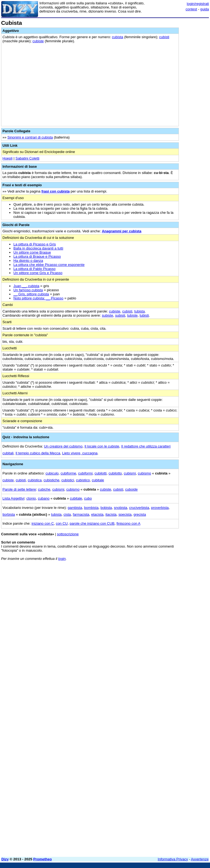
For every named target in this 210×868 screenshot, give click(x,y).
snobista (121, 508)
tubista (139, 311)
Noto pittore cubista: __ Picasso (38, 298)
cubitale (98, 480)
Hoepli (8, 158)
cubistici (68, 480)
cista (67, 514)
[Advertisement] (168, 599)
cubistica (35, 480)
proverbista (160, 508)
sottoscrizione (68, 534)
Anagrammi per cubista (122, 231)
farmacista (81, 514)
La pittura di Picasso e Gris (35, 244)
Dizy (5, 859)
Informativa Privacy (173, 859)
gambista (75, 508)
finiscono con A (128, 523)
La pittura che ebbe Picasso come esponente (49, 265)
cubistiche (51, 480)
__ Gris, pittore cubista (31, 294)
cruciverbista (139, 508)
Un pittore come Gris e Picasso (38, 273)
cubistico (83, 480)
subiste (107, 315)
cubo (88, 498)
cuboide (132, 489)
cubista (117, 37)
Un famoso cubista (28, 290)
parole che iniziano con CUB (92, 523)
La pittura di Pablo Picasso (34, 269)
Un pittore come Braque (32, 252)
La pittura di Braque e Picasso (37, 256)
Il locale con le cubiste (102, 446)
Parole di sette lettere (19, 489)
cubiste (38, 41)
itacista (111, 514)
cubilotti (101, 473)
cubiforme (68, 473)
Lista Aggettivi (13, 498)
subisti (120, 315)
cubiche (44, 489)
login (62, 559)
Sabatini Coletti (27, 158)
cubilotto (115, 473)
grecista (140, 514)
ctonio (31, 498)
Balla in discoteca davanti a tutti (38, 248)
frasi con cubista (55, 191)
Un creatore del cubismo (63, 446)
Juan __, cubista (26, 286)
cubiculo (52, 473)
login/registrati (198, 4)
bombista (91, 508)
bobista (106, 508)
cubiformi (85, 473)
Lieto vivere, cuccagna (80, 453)
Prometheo (43, 859)
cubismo (144, 473)
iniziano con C (43, 523)
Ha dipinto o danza (28, 261)
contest (191, 9)
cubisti (164, 37)
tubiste (132, 315)
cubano (44, 498)
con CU (62, 523)
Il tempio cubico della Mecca (38, 453)
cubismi (130, 473)
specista (125, 514)
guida (205, 9)
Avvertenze (200, 859)
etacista (97, 514)
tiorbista (9, 514)
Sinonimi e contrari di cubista (30, 137)
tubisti (144, 315)
